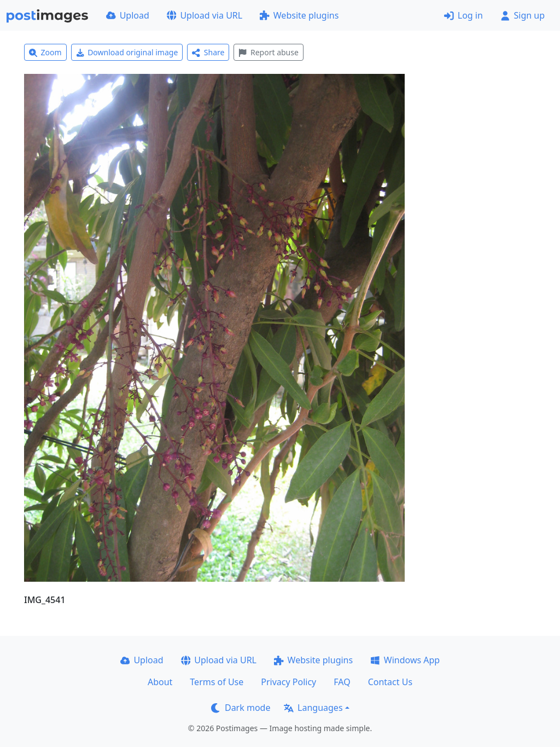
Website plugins (299, 15)
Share (208, 52)
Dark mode (241, 708)
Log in (463, 15)
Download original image (127, 52)
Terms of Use (217, 682)
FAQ (342, 682)
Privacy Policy (288, 682)
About (160, 682)
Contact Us (390, 682)
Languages (313, 708)
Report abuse (268, 52)
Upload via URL (205, 15)
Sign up (523, 15)
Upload (128, 15)
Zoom (45, 52)
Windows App (405, 660)
